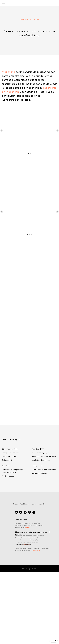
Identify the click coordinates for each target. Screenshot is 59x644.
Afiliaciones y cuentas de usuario (44, 469)
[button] (53, 641)
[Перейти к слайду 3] (31, 235)
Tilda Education (24, 504)
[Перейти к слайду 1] (29, 153)
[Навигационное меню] (3, 3)
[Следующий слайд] (57, 130)
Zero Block (6, 466)
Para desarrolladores (39, 473)
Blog (44, 504)
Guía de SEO (7, 460)
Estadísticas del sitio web (41, 460)
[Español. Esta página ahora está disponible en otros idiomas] (53, 641)
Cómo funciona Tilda (10, 449)
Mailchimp (8, 72)
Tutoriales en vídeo (37, 504)
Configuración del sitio (10, 453)
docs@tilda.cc (36, 550)
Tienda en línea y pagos (40, 453)
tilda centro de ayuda (29, 19)
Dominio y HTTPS (38, 449)
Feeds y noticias (37, 466)
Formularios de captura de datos (44, 456)
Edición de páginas (9, 456)
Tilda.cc (15, 504)
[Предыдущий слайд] (2, 130)
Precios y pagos (8, 476)
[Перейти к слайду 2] (30, 153)
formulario (27, 527)
